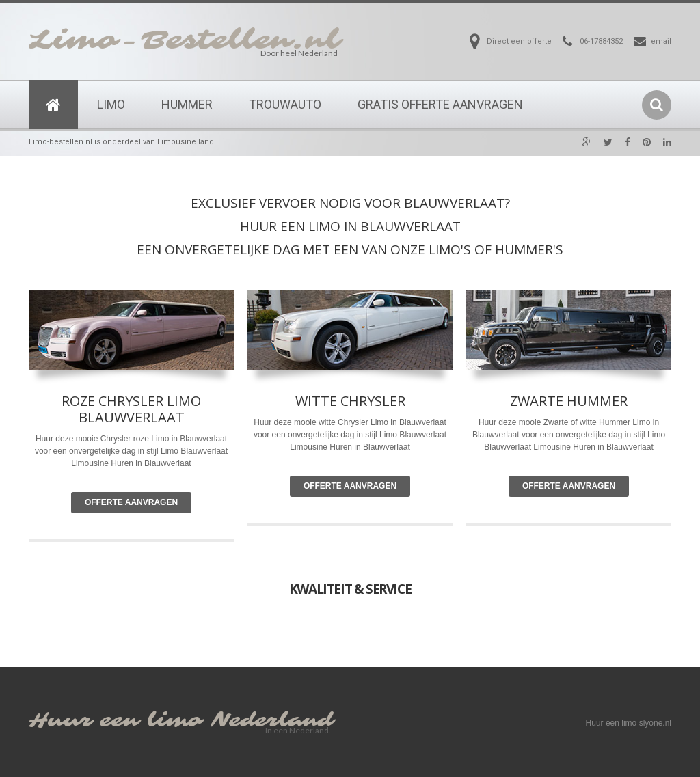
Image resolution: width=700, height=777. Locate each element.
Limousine (309, 447)
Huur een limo (116, 721)
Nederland (272, 721)
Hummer (187, 104)
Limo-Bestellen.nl (185, 40)
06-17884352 (601, 41)
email (661, 41)
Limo (111, 104)
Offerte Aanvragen (131, 502)
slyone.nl (655, 723)
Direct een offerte (519, 41)
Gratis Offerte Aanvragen (440, 104)
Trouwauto (285, 104)
